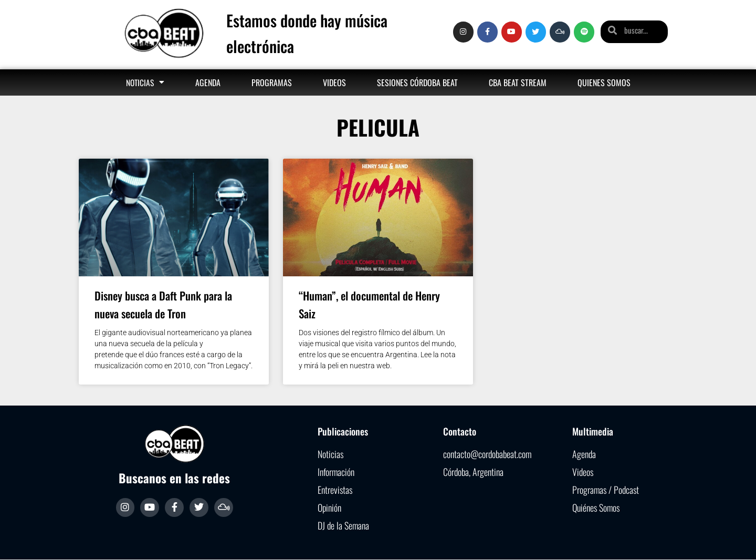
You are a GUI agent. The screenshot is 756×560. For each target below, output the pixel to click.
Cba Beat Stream (518, 82)
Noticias (145, 82)
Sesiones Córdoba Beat (417, 82)
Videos (334, 82)
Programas (272, 82)
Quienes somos (604, 82)
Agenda (208, 82)
